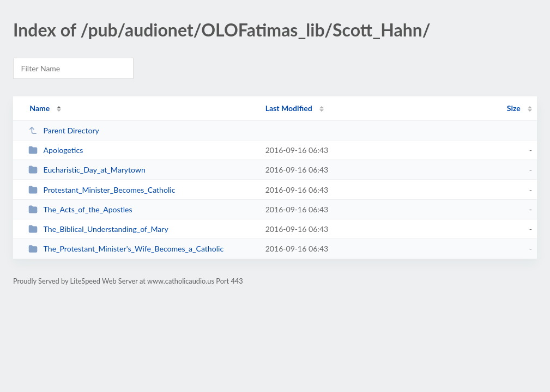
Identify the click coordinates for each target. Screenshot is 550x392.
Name (40, 108)
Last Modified (289, 108)
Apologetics (56, 150)
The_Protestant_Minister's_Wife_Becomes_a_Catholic (126, 249)
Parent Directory (64, 130)
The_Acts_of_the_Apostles (80, 209)
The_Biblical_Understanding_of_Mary (98, 229)
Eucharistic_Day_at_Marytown (87, 170)
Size (514, 108)
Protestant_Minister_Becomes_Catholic (102, 190)
